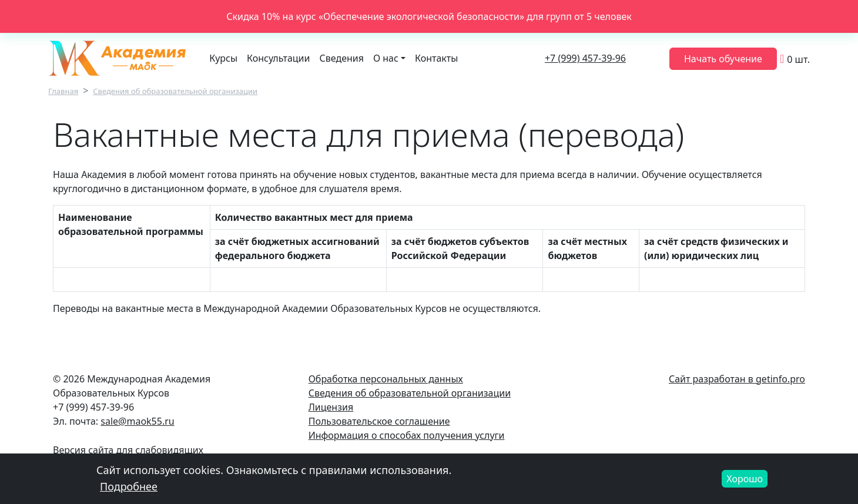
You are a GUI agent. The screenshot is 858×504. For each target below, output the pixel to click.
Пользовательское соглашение (379, 421)
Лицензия (331, 407)
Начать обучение (723, 59)
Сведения (342, 58)
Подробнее (129, 490)
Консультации (278, 58)
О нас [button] (386, 58)
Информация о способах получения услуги (407, 435)
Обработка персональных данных (386, 379)
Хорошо (745, 482)
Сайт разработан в (712, 379)
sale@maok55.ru (137, 421)
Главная (63, 91)
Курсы (223, 58)
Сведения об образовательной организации (175, 91)
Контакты (436, 58)
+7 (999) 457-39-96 (585, 58)
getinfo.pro (780, 379)
